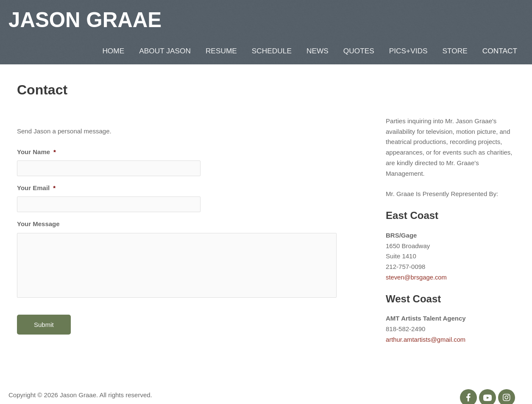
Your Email (36, 162)
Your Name (36, 126)
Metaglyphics (48, 381)
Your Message (38, 198)
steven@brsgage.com (417, 251)
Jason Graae (86, 19)
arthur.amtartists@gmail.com (426, 314)
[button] (468, 372)
